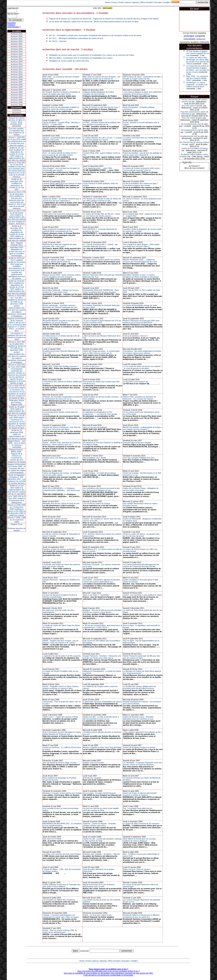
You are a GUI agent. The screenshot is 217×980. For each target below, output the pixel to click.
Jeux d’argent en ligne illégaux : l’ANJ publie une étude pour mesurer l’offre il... (141, 245)
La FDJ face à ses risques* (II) (135, 382)
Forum (114, 2)
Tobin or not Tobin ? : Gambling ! (96, 595)
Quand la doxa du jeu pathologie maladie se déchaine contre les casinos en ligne (61, 108)
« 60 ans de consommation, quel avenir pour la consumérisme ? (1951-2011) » (102, 626)
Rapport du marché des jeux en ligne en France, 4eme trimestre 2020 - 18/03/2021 (17, 122)
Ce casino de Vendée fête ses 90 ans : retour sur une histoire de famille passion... (101, 215)
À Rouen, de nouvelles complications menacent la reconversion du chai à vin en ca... (62, 398)
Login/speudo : (13, 8)
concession (190, 39)
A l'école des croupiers (92, 778)
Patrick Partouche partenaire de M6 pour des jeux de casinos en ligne (141, 657)
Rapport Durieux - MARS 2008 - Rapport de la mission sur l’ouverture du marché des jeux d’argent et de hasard (17, 456)
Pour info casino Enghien (192, 118)
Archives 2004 (17, 90)
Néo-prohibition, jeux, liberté (94, 458)
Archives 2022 (17, 44)
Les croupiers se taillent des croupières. (59, 900)
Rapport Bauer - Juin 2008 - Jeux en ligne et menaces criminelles (17, 444)
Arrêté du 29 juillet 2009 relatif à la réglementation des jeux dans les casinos (17, 410)
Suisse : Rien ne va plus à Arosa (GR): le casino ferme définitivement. (60, 931)
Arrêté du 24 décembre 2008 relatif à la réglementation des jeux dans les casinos (17, 434)
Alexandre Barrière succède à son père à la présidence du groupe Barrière (61, 322)
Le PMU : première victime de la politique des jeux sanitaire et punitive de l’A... (101, 123)
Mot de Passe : (13, 14)
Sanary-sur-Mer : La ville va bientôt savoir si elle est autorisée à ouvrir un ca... (101, 718)
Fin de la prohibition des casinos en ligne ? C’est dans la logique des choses (141, 184)
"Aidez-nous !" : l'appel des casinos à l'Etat (60, 717)
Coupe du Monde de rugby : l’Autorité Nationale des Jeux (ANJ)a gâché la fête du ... (62, 261)
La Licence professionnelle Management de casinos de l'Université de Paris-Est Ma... (141, 565)
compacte (200, 36)
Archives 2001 (17, 97)
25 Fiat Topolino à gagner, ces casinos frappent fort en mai (198, 53)
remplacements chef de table (192, 136)
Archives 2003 (17, 92)
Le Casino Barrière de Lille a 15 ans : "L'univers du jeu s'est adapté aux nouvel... (102, 139)
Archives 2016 (17, 59)
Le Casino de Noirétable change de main (140, 305)
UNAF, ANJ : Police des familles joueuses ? (61, 366)
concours (204, 42)
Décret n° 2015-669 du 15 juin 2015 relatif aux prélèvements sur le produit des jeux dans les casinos (17, 141)
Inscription (12, 23)
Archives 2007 (17, 82)
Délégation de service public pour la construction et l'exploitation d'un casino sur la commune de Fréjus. (92, 55)
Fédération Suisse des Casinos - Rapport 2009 (17, 402)
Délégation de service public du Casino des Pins (69, 61)
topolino (202, 33)
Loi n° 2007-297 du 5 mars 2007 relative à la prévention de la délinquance (17, 499)
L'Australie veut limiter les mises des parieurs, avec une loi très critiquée (62, 565)
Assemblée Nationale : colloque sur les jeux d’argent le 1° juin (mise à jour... (61, 291)
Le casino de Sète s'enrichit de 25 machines (141, 824)
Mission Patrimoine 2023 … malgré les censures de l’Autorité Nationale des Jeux (140, 261)
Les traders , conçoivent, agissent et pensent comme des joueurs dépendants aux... (101, 581)
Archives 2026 (17, 34)
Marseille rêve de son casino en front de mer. (61, 503)
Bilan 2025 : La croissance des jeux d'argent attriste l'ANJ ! (197, 78)
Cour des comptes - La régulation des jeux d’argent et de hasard (17, 132)
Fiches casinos (125, 2)
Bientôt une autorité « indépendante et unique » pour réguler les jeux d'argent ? (143, 428)
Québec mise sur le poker (93, 763)
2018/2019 (17, 110)
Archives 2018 (17, 54)
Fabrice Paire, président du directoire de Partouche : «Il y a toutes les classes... (140, 398)
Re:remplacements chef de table (194, 124)
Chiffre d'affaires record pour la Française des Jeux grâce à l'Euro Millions (62, 886)
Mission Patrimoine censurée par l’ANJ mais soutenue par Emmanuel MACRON (141, 322)
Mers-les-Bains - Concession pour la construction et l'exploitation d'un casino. (81, 58)
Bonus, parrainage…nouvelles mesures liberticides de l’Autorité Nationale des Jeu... (61, 306)
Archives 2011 (17, 72)
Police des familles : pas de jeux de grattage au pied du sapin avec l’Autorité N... (142, 154)
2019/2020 (17, 113)
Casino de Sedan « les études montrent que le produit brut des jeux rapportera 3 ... (62, 200)
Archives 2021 (17, 46)
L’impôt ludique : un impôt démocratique (99, 473)
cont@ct (167, 2)
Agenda (135, 2)
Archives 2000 (17, 100)
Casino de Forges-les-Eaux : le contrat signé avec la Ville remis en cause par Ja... (101, 352)
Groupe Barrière (190, 33)
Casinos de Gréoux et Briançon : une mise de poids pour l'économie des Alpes (62, 428)
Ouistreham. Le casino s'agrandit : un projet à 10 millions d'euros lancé (197, 85)
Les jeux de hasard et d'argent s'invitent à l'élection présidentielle (60, 596)
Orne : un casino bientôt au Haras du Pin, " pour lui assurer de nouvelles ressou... (60, 154)
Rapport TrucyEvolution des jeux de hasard (17, 527)
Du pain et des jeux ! (91, 366)
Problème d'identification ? (14, 26)
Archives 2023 (17, 41)
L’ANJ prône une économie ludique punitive (61, 214)
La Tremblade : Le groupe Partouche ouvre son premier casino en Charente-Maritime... (142, 764)
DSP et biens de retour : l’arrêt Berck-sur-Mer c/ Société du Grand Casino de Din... (143, 78)
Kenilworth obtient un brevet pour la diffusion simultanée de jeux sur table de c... (141, 916)
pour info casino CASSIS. (192, 106)
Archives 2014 (17, 64)
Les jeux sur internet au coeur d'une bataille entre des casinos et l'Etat (101, 809)
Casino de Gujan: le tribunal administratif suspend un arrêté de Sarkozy (140, 794)
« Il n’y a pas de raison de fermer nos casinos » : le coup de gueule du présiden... (142, 367)
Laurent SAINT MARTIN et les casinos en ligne (62, 183)
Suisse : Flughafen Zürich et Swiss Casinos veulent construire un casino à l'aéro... (61, 687)
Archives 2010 (17, 74)
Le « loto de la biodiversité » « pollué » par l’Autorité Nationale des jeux (100, 245)
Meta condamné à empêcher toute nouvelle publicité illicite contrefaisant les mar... (61, 230)
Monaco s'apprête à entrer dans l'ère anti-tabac (102, 747)
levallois (195, 42)
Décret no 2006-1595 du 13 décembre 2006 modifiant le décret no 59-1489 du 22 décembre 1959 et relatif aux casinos (17, 510)
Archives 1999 (17, 102)
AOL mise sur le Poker (52, 839)
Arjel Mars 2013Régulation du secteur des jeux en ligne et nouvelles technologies (17, 251)
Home (108, 2)
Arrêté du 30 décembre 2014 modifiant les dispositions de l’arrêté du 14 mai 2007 (17, 184)
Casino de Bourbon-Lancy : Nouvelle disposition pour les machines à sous (138, 718)
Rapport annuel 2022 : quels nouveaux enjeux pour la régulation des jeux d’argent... (62, 276)
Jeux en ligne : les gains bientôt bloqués (99, 793)
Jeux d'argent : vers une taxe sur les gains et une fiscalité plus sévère (61, 169)
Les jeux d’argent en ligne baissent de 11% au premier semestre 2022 (102, 322)
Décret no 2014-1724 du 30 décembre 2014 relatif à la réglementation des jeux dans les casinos (17, 215)
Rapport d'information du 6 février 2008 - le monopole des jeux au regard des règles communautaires (17, 468)
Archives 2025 (17, 36)
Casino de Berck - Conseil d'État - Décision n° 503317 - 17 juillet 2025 (62, 123)
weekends (201, 39)
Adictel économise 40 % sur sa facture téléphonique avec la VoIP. (99, 886)
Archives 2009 (17, 77)
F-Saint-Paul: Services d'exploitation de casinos (102, 702)
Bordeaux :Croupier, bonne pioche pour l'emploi (62, 793)
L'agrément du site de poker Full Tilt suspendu (62, 656)
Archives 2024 (17, 39)
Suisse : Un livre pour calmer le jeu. (97, 915)
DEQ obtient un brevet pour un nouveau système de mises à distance (139, 840)
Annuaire (158, 2)
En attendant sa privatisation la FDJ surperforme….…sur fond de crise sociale (100, 413)
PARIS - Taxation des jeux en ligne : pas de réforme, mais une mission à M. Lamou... (61, 642)
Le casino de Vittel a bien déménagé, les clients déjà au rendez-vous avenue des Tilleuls (198, 61)
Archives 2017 (17, 57)
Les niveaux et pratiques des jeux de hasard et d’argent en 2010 (17, 336)
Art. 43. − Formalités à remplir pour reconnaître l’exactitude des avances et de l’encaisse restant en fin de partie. (95, 35)
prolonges (189, 36)
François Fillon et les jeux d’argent (137, 442)
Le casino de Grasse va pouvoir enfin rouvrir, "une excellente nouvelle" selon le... (141, 169)
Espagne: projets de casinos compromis (59, 549)
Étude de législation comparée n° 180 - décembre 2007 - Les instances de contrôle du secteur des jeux (17, 479)
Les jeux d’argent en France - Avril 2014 (17, 223)
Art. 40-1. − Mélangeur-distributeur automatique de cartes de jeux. (76, 38)
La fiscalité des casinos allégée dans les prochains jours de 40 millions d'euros (140, 687)
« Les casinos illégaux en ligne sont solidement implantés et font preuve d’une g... (142, 93)
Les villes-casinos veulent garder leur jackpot (101, 260)
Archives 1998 (17, 105)
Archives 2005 (17, 87)
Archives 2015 (17, 62)
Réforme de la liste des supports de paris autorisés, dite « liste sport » (60, 245)
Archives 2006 (17, 85)
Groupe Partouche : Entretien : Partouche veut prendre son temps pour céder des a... (102, 657)
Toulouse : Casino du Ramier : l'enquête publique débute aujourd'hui (99, 825)
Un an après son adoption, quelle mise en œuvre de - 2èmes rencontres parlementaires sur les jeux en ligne (94, 22)
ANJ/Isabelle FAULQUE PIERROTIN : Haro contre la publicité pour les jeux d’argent (101, 291)
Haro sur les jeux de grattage (95, 427)
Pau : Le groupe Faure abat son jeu (138, 808)
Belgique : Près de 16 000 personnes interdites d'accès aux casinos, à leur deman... (102, 611)
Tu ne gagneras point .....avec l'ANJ (97, 168)
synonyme (185, 42)
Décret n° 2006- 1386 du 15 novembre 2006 (17, 520)
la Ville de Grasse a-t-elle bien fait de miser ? (101, 107)
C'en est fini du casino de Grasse (96, 503)
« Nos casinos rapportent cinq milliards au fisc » (143, 732)
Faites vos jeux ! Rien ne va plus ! (137, 869)
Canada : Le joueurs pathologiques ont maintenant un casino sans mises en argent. (61, 916)
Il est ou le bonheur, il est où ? (135, 336)
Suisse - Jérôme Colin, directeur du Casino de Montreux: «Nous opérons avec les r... (62, 444)
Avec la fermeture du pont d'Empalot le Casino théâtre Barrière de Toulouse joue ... (62, 733)
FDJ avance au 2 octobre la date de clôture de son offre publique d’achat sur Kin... (102, 200)
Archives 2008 (17, 79)
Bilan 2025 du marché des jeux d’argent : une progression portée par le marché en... (101, 78)
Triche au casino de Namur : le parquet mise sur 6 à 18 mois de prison (141, 535)
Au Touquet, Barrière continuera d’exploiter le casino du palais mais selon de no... (61, 93)
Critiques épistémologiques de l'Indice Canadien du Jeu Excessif (98, 93)
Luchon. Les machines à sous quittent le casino (142, 595)
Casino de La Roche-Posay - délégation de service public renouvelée (141, 489)
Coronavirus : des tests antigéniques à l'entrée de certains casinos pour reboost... (142, 352)
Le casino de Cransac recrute (55, 519)
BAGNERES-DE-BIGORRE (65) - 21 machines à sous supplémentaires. (62, 825)
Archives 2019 (17, 51)
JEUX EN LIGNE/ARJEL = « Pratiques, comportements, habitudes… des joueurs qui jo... (61, 490)
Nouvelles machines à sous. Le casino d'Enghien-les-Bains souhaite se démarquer (141, 276)
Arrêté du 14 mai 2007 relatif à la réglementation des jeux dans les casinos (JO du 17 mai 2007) (17, 490)
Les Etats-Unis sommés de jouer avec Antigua (62, 854)
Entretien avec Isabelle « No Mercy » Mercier (101, 854)
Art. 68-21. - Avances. (58, 41)
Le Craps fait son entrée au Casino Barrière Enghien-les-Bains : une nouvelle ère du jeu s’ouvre (198, 69)
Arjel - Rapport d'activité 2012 (17, 244)
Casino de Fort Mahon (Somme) (194, 148)
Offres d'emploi (146, 2)
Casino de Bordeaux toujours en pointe (139, 747)
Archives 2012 (17, 69)
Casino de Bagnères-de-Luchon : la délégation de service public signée (62, 474)
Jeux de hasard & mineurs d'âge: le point (60, 763)
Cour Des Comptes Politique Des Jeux (139, 458)
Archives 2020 (17, 49)
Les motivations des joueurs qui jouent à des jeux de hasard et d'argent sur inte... (101, 489)
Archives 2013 (17, 67)
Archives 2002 (17, 95)
